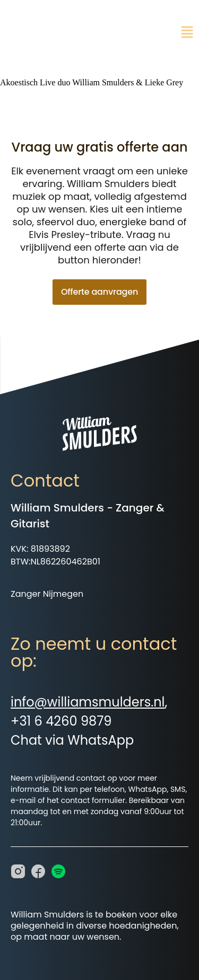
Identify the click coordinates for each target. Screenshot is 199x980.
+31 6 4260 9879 (61, 721)
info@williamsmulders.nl (88, 702)
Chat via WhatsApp (72, 740)
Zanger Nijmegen (47, 594)
